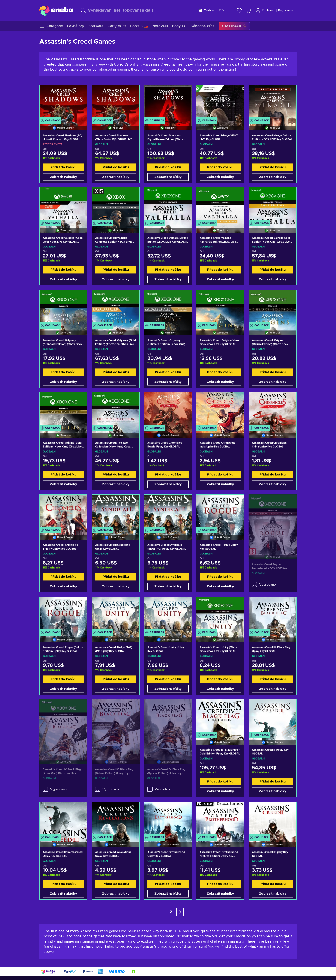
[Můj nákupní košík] (249, 10)
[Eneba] (56, 10)
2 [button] (171, 912)
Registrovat (286, 10)
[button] (180, 912)
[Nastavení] (211, 10)
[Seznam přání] (239, 10)
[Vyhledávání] (136, 10)
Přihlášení (265, 10)
